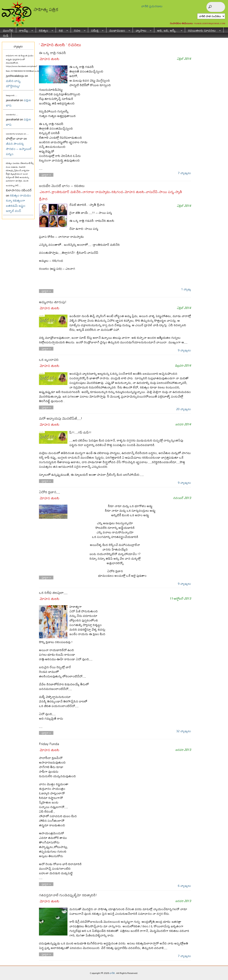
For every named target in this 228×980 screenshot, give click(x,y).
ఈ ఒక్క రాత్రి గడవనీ (52, 53)
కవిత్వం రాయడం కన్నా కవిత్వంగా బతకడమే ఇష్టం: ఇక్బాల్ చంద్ (18, 203)
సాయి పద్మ (166, 192)
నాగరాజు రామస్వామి (96, 192)
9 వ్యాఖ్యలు (184, 350)
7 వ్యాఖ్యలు (184, 173)
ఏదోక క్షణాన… (49, 492)
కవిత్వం (45, 30)
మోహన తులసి (49, 59)
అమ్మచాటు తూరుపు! (53, 302)
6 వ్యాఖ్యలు (184, 886)
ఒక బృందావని (49, 360)
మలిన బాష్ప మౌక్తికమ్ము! (13, 83)
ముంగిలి (8, 30)
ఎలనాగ (45, 192)
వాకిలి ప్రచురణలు (152, 6)
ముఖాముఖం (118, 30)
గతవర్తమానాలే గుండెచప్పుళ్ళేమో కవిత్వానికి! (68, 895)
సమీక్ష (96, 30)
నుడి (6, 35)
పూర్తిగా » (46, 175)
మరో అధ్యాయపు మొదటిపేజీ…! (61, 418)
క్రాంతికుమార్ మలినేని (66, 192)
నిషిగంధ (117, 192)
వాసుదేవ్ (152, 192)
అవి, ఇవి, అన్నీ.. (168, 30)
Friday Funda (49, 744)
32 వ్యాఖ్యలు (184, 731)
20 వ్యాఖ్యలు (184, 409)
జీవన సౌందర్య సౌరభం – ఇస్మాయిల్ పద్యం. (19, 149)
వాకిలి (112, 973)
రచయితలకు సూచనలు (203, 30)
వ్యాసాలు (142, 30)
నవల (78, 30)
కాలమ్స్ (25, 30)
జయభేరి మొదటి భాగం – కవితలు (62, 186)
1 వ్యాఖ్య (186, 289)
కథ (62, 30)
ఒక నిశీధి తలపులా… (53, 593)
